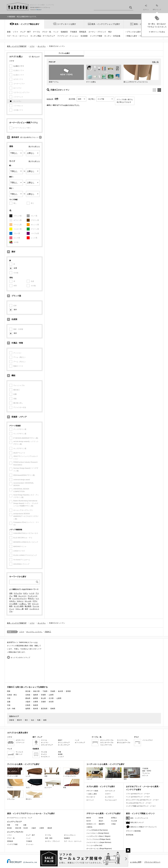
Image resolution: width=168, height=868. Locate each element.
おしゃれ (28, 601)
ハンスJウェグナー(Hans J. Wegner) (98, 836)
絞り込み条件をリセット (29, 137)
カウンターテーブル (107, 743)
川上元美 (114, 821)
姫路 (45, 720)
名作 (26, 609)
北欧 (11, 593)
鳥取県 (36, 705)
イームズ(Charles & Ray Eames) (97, 830)
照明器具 (83, 32)
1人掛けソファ (19, 66)
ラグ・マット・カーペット (18, 36)
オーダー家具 (19, 606)
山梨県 (59, 698)
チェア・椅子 (26, 32)
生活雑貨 (84, 36)
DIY (29, 604)
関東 (9, 825)
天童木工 (48, 632)
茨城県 (53, 691)
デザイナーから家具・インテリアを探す (104, 814)
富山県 (43, 698)
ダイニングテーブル (107, 740)
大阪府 (28, 702)
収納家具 (64, 32)
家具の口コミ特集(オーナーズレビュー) (143, 827)
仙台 (33, 720)
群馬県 (68, 691)
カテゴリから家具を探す (18, 733)
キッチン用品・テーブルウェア (43, 36)
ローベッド (90, 800)
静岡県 (36, 698)
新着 (9, 32)
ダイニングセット (70, 835)
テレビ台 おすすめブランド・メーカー (139, 803)
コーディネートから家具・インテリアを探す (105, 764)
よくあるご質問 (136, 862)
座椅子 (60, 740)
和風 (15, 596)
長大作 (89, 821)
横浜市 (19, 720)
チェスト (44, 754)
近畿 (25, 825)
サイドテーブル (122, 740)
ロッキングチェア (64, 745)
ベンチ (77, 740)
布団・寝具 (49, 838)
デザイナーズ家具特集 (133, 831)
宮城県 (43, 695)
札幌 (39, 720)
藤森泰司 (102, 824)
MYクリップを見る (158, 32)
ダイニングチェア (64, 743)
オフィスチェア (80, 743)
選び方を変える (34, 147)
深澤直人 (114, 818)
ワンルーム (146, 773)
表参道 (12, 720)
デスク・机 (47, 32)
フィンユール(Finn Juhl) (94, 845)
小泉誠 (113, 824)
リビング (95, 774)
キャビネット (45, 757)
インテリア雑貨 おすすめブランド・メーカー (141, 806)
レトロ (32, 593)
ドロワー (108, 794)
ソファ (15, 32)
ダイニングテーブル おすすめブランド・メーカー (142, 800)
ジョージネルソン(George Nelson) (98, 833)
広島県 (28, 705)
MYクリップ (157, 7)
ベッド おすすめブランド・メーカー (138, 797)
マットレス (19, 752)
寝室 (132, 774)
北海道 (28, 695)
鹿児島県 (44, 709)
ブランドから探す (134, 32)
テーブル (37, 32)
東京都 (28, 691)
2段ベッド (19, 754)
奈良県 (51, 702)
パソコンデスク (148, 740)
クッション (30, 844)
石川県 (51, 698)
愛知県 (28, 698)
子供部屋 (145, 768)
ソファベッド (20, 743)
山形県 (51, 695)
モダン (26, 593)
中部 (17, 825)
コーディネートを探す (66, 24)
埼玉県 (26, 828)
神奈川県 (36, 691)
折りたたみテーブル (124, 743)
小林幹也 (89, 827)
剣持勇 (101, 818)
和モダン (31, 598)
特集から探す (132, 36)
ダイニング (113, 774)
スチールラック (110, 791)
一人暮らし (23, 604)
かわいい (20, 601)
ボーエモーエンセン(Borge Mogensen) (99, 849)
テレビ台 (44, 752)
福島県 (36, 695)
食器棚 (60, 754)
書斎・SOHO (147, 771)
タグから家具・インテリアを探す (101, 787)
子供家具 (74, 32)
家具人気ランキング (137, 822)
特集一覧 (155, 62)
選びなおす (36, 57)
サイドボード (91, 797)
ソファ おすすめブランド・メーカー (138, 794)
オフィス (145, 776)
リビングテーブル (106, 745)
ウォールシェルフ (111, 800)
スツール (44, 740)
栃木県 (61, 691)
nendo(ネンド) (91, 824)
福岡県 (28, 709)
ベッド (56, 32)
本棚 (59, 752)
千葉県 (45, 691)
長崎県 (53, 709)
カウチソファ (20, 740)
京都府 (43, 702)
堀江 (26, 720)
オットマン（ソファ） (34, 632)
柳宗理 (89, 818)
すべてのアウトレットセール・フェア (20, 818)
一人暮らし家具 (92, 794)
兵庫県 (36, 702)
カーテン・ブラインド (97, 32)
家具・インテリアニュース (139, 818)
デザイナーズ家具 (92, 791)
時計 (110, 32)
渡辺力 (101, 821)
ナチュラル (18, 593)
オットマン (45, 743)
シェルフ (61, 757)
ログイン (146, 8)
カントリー (22, 596)
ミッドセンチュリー (19, 598)
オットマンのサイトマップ (20, 657)
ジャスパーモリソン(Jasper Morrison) (99, 842)
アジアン (15, 784)
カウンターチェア (47, 745)
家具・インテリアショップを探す (106, 24)
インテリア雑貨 (96, 36)
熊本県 (36, 709)
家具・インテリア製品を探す (27, 24)
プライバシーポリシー (152, 862)
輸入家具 (28, 606)
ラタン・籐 (19, 609)
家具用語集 (130, 835)
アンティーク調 (15, 772)
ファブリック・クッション (68, 36)
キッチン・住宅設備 (112, 36)
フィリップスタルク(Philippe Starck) (98, 839)
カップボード (109, 797)
